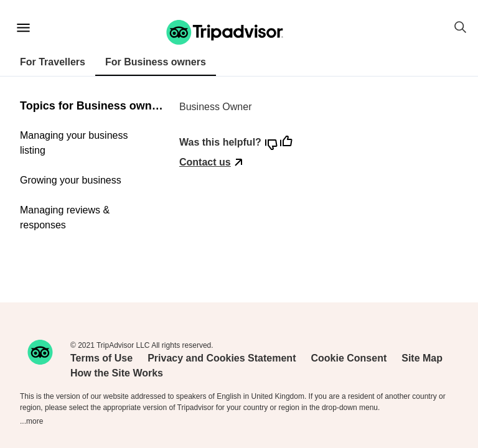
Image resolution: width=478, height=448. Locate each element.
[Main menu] (23, 28)
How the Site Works (117, 373)
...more (31, 421)
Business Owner (216, 107)
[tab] (53, 63)
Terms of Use (101, 358)
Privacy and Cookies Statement (222, 358)
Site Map (422, 358)
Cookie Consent (349, 358)
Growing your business (71, 180)
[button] (225, 32)
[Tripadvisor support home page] (225, 32)
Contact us (205, 162)
